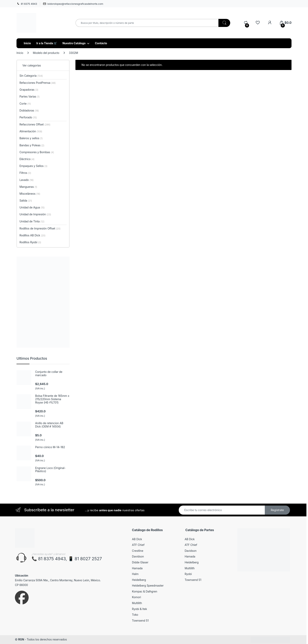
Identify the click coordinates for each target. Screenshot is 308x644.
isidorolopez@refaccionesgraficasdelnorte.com (73, 4)
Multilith (137, 603)
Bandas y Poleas (32, 145)
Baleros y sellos (31, 138)
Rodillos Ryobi (30, 242)
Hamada (137, 568)
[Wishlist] (258, 23)
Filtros (25, 173)
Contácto (101, 43)
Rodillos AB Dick (32, 235)
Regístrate (277, 510)
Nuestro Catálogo (74, 43)
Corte (25, 104)
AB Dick (137, 539)
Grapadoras (29, 90)
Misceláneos (30, 194)
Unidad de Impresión (35, 214)
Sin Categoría (31, 76)
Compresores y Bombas (37, 152)
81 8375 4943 (27, 4)
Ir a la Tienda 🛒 (47, 43)
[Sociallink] (22, 598)
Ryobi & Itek (139, 609)
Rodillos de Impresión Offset (40, 228)
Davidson (138, 556)
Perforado (28, 117)
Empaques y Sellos (33, 166)
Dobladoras (29, 110)
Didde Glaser (140, 562)
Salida (26, 200)
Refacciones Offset (35, 124)
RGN (21, 639)
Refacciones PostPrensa (38, 83)
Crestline (138, 551)
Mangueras (28, 187)
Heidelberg (139, 580)
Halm (135, 574)
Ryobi (188, 574)
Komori (137, 597)
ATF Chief (138, 545)
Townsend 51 (140, 621)
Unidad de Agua (32, 207)
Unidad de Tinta (32, 221)
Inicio (27, 43)
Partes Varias (29, 96)
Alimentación (31, 131)
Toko (135, 615)
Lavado (27, 180)
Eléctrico (27, 159)
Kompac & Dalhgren (145, 591)
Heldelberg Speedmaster (148, 585)
